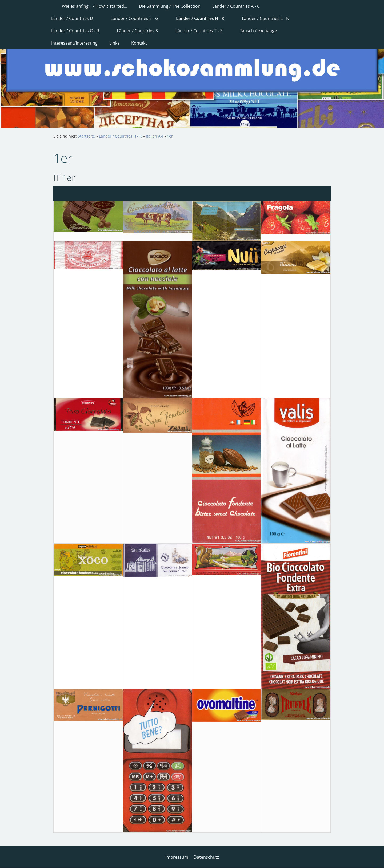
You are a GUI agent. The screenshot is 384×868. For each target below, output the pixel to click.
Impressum (177, 857)
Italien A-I (154, 136)
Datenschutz (206, 857)
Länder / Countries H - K (120, 136)
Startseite (86, 136)
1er (170, 136)
